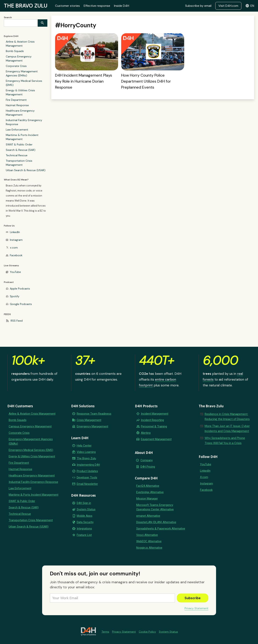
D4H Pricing (148, 467)
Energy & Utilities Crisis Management (20, 92)
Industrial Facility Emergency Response (24, 122)
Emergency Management (92, 426)
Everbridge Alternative (150, 492)
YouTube (15, 272)
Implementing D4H (88, 465)
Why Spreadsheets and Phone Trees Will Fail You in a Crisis (225, 441)
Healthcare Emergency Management (20, 113)
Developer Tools (87, 477)
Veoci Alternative (147, 535)
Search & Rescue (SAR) (21, 150)
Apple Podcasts (20, 289)
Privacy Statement (196, 608)
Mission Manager (147, 499)
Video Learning (86, 452)
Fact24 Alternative (148, 486)
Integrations (84, 529)
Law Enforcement (17, 130)
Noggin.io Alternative (149, 548)
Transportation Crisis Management (19, 163)
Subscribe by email (198, 6)
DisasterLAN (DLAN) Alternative (156, 522)
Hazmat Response (17, 105)
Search (8, 17)
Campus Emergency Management (19, 59)
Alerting (146, 433)
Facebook (16, 255)
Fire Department (16, 100)
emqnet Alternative (148, 516)
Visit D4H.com (228, 6)
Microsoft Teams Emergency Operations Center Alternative (155, 507)
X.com (204, 477)
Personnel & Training (154, 426)
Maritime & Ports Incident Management (22, 137)
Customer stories (67, 6)
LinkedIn (15, 232)
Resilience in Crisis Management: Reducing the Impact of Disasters (227, 417)
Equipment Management (156, 439)
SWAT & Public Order (19, 144)
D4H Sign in (84, 503)
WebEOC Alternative (149, 541)
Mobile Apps (85, 516)
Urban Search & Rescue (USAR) (26, 170)
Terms (105, 632)
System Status (86, 509)
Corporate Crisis (16, 66)
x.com (14, 248)
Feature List (84, 535)
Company (147, 460)
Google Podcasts (21, 304)
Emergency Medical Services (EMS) (24, 83)
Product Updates (87, 471)
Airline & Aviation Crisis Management (20, 44)
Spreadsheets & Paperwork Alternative (161, 529)
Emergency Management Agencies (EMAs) (22, 73)
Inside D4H (122, 6)
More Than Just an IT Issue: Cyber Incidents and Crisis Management (227, 429)
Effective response (97, 6)
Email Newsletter (87, 484)
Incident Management (155, 414)
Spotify (15, 296)
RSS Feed (17, 321)
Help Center (84, 446)
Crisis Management (89, 420)
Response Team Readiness (94, 414)
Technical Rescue (17, 155)
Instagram (16, 240)
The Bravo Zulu (86, 458)
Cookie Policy (147, 632)
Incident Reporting (152, 420)
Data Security (85, 522)
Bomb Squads (15, 51)
